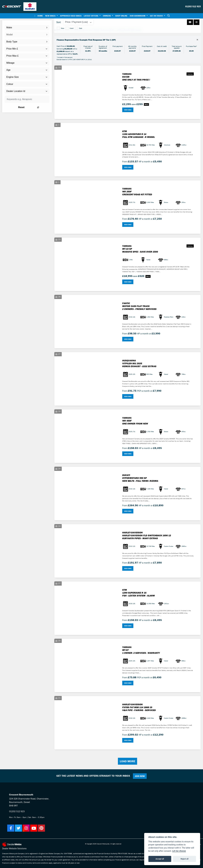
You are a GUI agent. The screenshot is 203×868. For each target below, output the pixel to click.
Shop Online (121, 16)
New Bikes (51, 16)
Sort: (59, 22)
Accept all (160, 859)
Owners (107, 16)
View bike (128, 110)
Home (40, 16)
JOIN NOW (140, 776)
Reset (35, 107)
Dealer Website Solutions (14, 848)
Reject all (185, 859)
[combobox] (27, 28)
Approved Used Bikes (71, 16)
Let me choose (179, 851)
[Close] (197, 40)
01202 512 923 (193, 6)
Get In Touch (157, 16)
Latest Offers (91, 16)
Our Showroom (138, 16)
